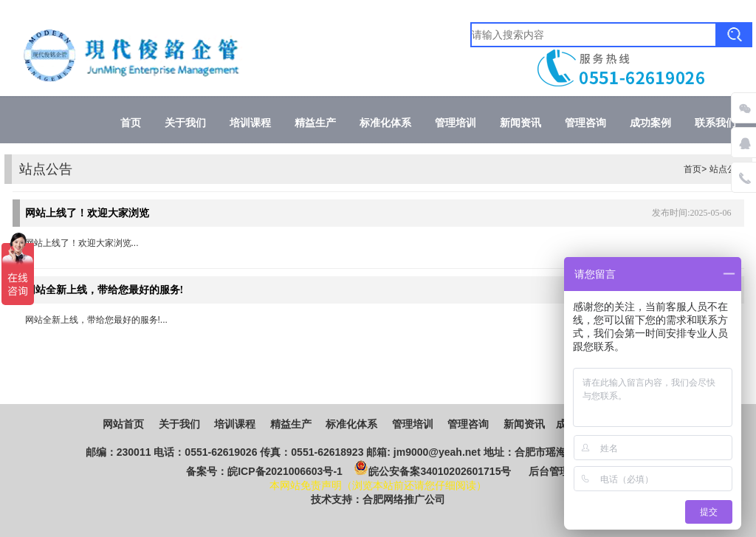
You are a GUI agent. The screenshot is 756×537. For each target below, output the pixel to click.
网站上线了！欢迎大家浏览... (82, 243)
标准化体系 (385, 123)
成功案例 (650, 123)
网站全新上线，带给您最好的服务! (104, 290)
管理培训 (456, 123)
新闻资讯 (520, 123)
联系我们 (715, 123)
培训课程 (250, 123)
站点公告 (727, 169)
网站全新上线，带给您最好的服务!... (96, 320)
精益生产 (315, 123)
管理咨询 (585, 123)
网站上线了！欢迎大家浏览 (87, 213)
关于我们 (185, 123)
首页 (131, 123)
